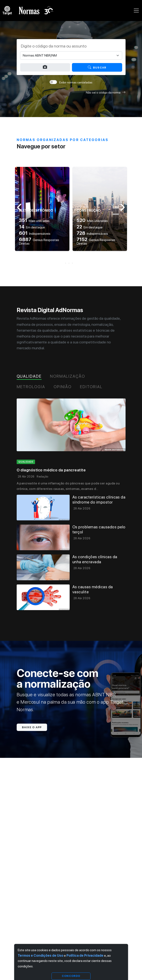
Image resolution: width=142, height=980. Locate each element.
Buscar (97, 67)
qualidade (26, 462)
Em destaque (32, 227)
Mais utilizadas (34, 221)
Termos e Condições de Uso (41, 956)
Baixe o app (32, 727)
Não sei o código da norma (106, 92)
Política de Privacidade (85, 956)
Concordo (71, 976)
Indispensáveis (35, 234)
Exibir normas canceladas (76, 82)
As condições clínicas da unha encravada (95, 559)
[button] (71, 263)
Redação (42, 477)
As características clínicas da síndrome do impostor (99, 500)
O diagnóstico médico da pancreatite (51, 470)
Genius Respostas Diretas (39, 242)
